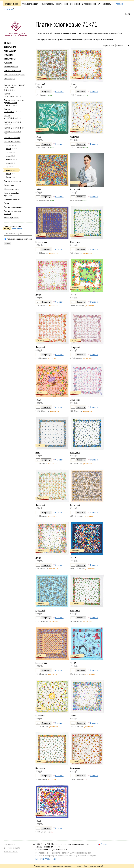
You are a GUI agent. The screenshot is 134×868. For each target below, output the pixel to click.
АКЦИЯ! (8, 43)
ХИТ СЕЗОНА (10, 51)
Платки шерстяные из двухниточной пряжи (14, 103)
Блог (55, 859)
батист (8, 149)
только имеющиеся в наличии (19, 239)
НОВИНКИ (9, 55)
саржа (8, 145)
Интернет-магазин (12, 4)
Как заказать (9, 844)
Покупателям (62, 4)
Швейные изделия (12, 199)
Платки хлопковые (12, 141)
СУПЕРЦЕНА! (10, 47)
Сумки (7, 203)
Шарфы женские (12, 189)
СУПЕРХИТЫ (10, 59)
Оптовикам (75, 4)
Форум (48, 859)
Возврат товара (11, 851)
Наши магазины (47, 4)
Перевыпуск (9, 78)
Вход (128, 14)
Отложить (59, 91)
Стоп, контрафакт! (30, 4)
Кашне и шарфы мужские (11, 194)
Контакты (107, 4)
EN (99, 4)
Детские (8, 63)
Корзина (119, 4)
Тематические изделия (14, 74)
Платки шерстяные (9, 95)
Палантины (9, 185)
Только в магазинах (13, 70)
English (103, 844)
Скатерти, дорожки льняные (13, 212)
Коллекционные (11, 67)
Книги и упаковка (12, 217)
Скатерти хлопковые (13, 207)
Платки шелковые (12, 137)
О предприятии (89, 4)
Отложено (8, 9)
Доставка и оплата (12, 848)
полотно (9, 159)
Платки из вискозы (12, 181)
